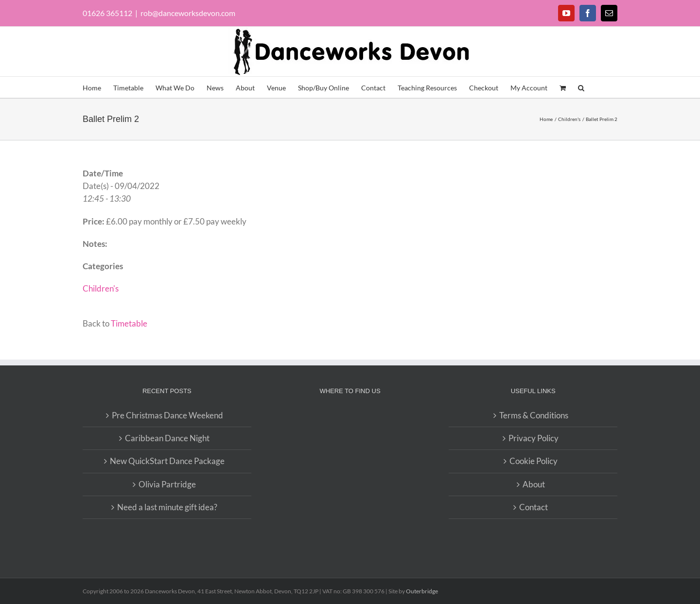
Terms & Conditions (534, 415)
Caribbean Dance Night (167, 438)
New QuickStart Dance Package (167, 461)
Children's (101, 288)
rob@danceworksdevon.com (188, 13)
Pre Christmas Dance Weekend (167, 415)
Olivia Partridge (167, 484)
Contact (534, 507)
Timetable (129, 323)
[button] (581, 87)
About (534, 484)
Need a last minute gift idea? (167, 507)
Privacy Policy (534, 438)
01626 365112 (107, 13)
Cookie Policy (534, 461)
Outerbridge (422, 591)
